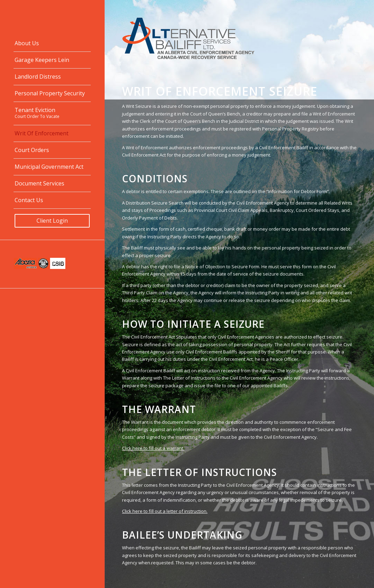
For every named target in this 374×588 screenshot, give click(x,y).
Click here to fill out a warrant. (153, 448)
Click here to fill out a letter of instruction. (165, 511)
